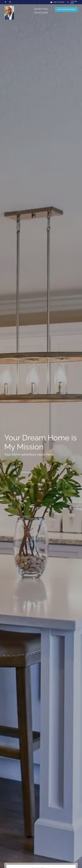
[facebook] (5, 2)
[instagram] (10, 2)
